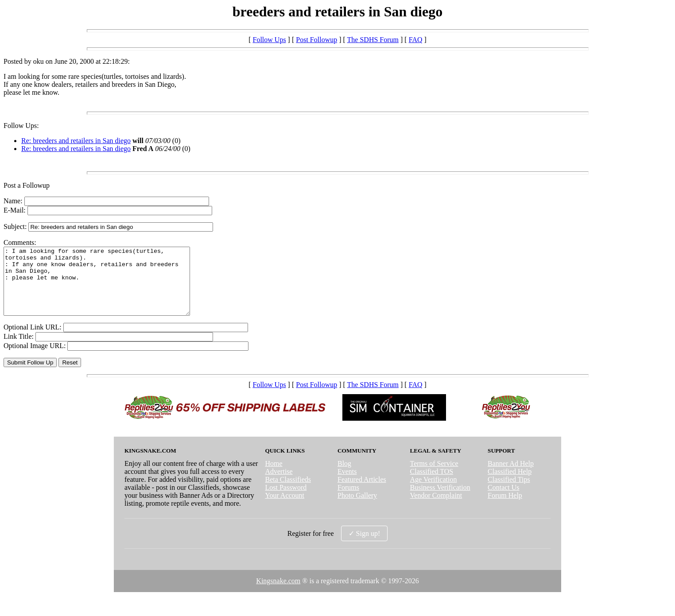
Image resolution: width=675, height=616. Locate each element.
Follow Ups (269, 40)
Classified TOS (432, 485)
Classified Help (510, 485)
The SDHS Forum (373, 40)
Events (347, 485)
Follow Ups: (21, 126)
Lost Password (286, 501)
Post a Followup (27, 185)
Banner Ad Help (511, 477)
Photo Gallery (357, 509)
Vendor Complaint (436, 509)
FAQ (416, 40)
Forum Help (505, 509)
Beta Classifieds (288, 493)
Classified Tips (509, 493)
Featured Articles (362, 493)
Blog (344, 477)
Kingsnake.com (278, 594)
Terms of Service (434, 477)
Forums (348, 501)
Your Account (285, 509)
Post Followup (316, 40)
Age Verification (434, 493)
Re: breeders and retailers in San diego (76, 141)
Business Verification (440, 501)
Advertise (279, 485)
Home (273, 477)
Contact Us (504, 501)
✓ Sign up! (365, 547)
